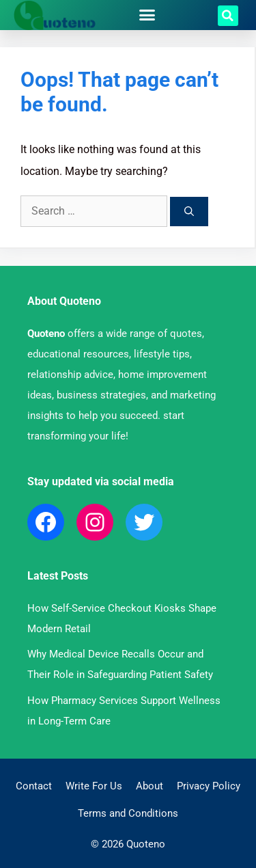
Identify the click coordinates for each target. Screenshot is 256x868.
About (150, 786)
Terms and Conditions (128, 813)
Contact (34, 786)
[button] (147, 15)
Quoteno (46, 334)
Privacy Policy (209, 786)
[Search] (189, 212)
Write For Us (94, 786)
